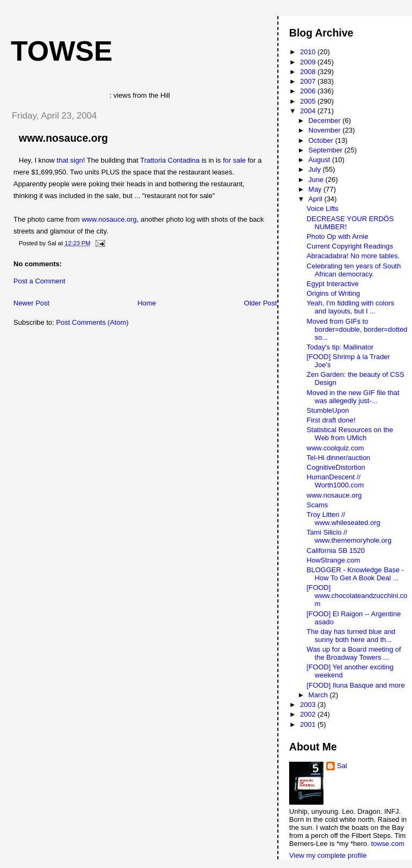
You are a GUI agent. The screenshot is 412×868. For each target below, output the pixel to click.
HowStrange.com (334, 560)
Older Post (260, 303)
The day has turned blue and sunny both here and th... (351, 636)
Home (147, 303)
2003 (309, 705)
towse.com (388, 844)
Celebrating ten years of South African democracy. (354, 270)
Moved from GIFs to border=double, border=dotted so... (357, 329)
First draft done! (331, 420)
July (316, 169)
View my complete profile (328, 855)
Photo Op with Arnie (338, 236)
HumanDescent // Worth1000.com (336, 481)
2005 (309, 101)
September (326, 150)
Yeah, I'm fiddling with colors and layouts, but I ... (351, 307)
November (326, 130)
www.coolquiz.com (336, 448)
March (319, 695)
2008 (309, 72)
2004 (309, 111)
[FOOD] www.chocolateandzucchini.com (357, 596)
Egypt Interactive (333, 284)
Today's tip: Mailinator (340, 347)
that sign (70, 160)
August (320, 160)
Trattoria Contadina (170, 160)
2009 (309, 62)
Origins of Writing (333, 293)
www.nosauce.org (63, 138)
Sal (342, 766)
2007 (309, 81)
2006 (309, 91)
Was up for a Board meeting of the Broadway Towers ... (354, 653)
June (317, 180)
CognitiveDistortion (336, 467)
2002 (309, 714)
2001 (309, 724)
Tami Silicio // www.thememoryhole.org (349, 536)
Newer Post (31, 303)
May (316, 189)
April (317, 199)
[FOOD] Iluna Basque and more (356, 685)
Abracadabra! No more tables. (353, 256)
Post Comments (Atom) (93, 322)
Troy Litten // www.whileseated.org (344, 519)
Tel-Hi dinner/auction (339, 458)
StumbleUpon (328, 410)
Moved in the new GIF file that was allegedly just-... (353, 397)
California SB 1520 (336, 550)
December (326, 121)
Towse (62, 51)
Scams (318, 505)
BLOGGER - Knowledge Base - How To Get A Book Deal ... (355, 574)
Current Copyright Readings (350, 246)
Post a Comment (39, 281)
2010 (309, 52)
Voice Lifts (323, 209)
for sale (234, 160)
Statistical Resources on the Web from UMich (350, 434)
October (322, 140)
